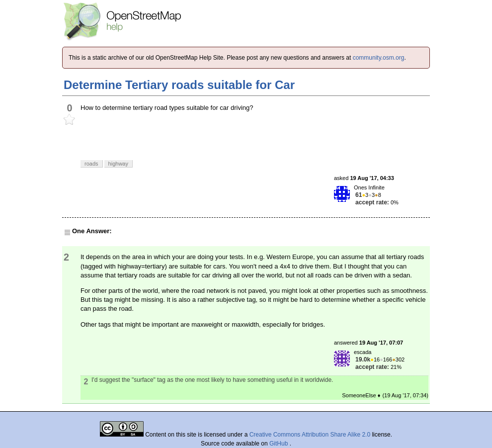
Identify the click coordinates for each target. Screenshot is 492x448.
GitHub (280, 444)
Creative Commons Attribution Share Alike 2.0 (310, 435)
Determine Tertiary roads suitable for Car (179, 85)
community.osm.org (379, 58)
